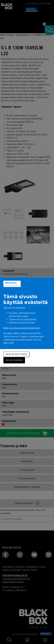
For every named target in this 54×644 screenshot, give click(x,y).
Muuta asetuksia (16, 354)
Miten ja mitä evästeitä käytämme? (22, 328)
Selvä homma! (14, 360)
